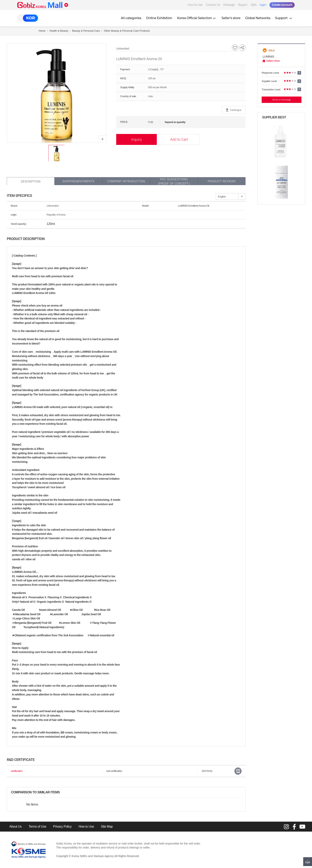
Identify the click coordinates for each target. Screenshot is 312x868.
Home (42, 31)
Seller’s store (231, 18)
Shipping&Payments (78, 181)
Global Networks (258, 18)
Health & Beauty (59, 31)
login (263, 5)
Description (31, 182)
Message (229, 5)
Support (284, 18)
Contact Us (213, 5)
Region (243, 5)
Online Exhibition (159, 18)
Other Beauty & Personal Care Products (127, 31)
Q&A (253, 5)
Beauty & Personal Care (86, 31)
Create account (282, 5)
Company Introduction (126, 181)
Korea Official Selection (197, 18)
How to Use (195, 5)
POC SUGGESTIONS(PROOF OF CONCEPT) (174, 181)
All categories (131, 18)
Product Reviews (222, 181)
